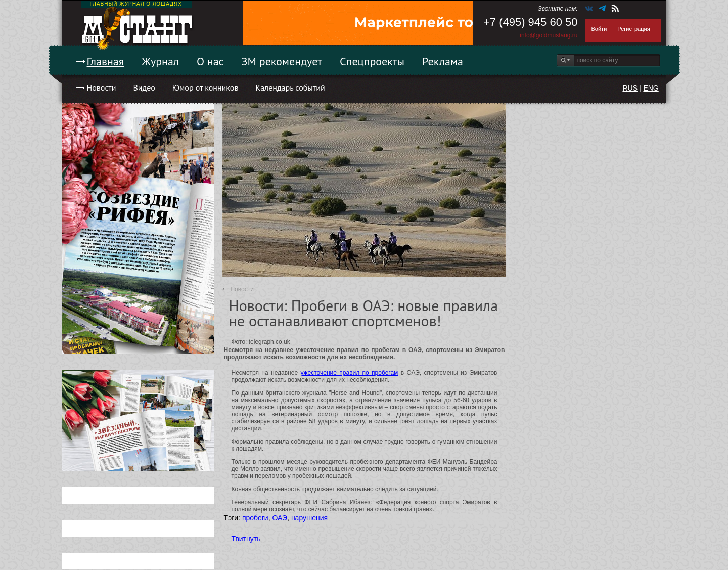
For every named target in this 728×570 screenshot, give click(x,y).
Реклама (443, 61)
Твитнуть (246, 539)
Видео (144, 87)
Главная (106, 61)
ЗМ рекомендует (282, 61)
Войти (599, 29)
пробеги (255, 518)
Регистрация (633, 29)
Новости (102, 87)
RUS (630, 88)
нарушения (309, 518)
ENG (651, 88)
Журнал (160, 61)
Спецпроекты (372, 61)
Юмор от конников (206, 87)
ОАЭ (280, 518)
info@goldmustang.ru (549, 35)
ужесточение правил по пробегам (349, 373)
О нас (210, 61)
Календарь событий (290, 87)
